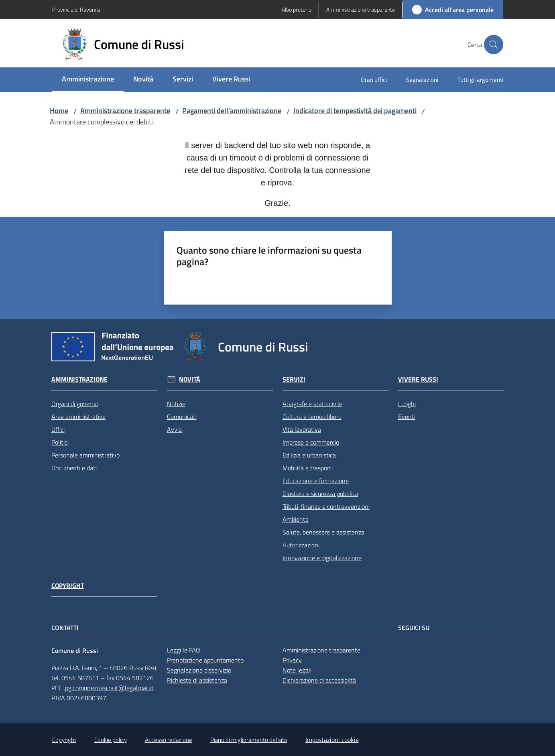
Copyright (68, 586)
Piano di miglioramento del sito (249, 740)
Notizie (176, 404)
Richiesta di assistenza (197, 680)
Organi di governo (75, 404)
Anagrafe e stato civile (312, 404)
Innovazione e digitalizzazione (322, 558)
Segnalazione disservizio (199, 670)
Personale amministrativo (85, 455)
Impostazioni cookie (332, 740)
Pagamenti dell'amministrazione (232, 111)
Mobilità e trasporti (308, 468)
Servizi (294, 379)
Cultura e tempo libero (312, 417)
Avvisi (175, 429)
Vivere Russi (418, 379)
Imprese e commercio (311, 442)
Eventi (407, 417)
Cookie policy (111, 740)
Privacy (292, 660)
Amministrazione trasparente (125, 111)
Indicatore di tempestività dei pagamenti (355, 111)
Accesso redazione (169, 740)
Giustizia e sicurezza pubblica (320, 494)
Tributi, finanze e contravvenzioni (326, 506)
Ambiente (296, 519)
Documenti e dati (74, 468)
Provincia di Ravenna (76, 9)
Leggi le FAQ (184, 650)
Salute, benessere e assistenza (323, 532)
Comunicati (182, 417)
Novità (190, 379)
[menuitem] (88, 80)
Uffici (58, 429)
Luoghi (407, 404)
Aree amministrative (78, 417)
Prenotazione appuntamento (205, 660)
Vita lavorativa (302, 429)
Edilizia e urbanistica (309, 455)
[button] (494, 45)
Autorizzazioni (301, 545)
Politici (60, 442)
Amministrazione (79, 379)
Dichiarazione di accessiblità (319, 680)
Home (59, 111)
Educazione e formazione (316, 481)
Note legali (297, 670)
